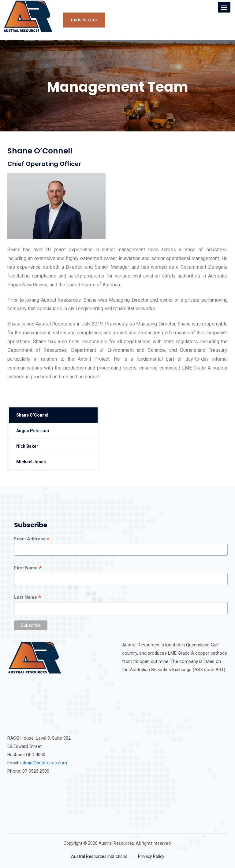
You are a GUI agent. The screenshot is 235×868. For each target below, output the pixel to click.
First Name (28, 568)
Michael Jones (31, 462)
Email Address (32, 539)
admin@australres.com (44, 763)
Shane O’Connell (33, 415)
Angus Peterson (33, 431)
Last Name (28, 598)
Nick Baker (27, 446)
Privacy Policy (151, 856)
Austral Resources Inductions (99, 856)
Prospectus (84, 20)
